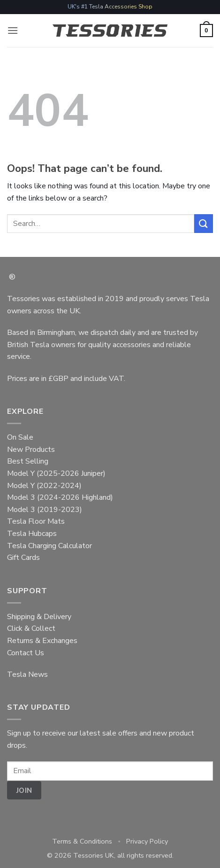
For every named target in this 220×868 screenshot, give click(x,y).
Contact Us (26, 653)
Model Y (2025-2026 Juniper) (56, 473)
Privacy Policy (147, 841)
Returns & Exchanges (42, 641)
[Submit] (204, 223)
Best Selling (28, 461)
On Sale (20, 437)
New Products (31, 449)
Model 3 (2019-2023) (45, 510)
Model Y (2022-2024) (44, 486)
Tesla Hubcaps (32, 534)
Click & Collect (31, 628)
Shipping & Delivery (39, 617)
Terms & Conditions (82, 841)
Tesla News (27, 674)
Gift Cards (23, 558)
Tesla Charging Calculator (49, 546)
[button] (13, 30)
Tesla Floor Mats (36, 521)
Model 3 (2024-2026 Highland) (60, 497)
